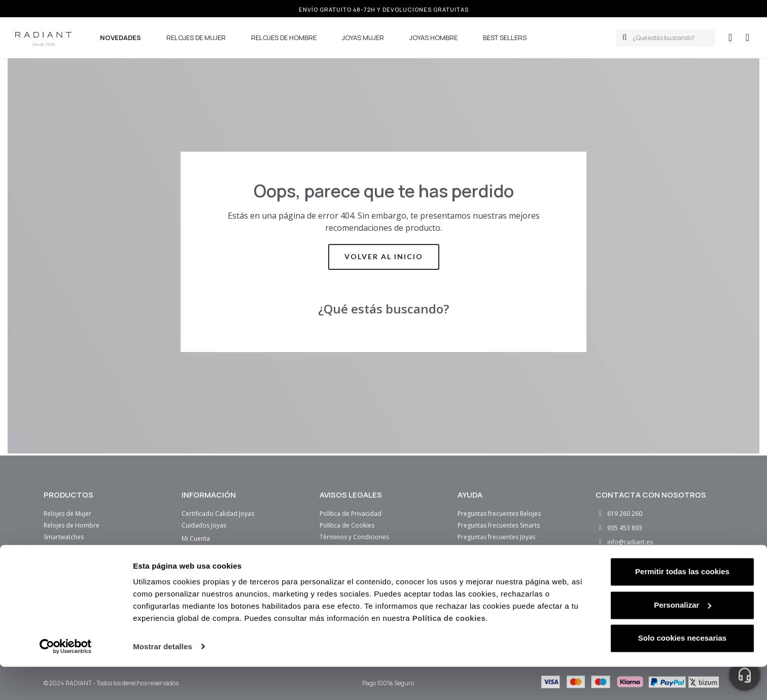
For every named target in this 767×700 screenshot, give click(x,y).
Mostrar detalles (163, 680)
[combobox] (671, 38)
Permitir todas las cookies (682, 605)
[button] (747, 38)
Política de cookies (449, 652)
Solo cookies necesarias (682, 672)
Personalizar (683, 638)
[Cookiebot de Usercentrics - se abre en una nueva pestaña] (66, 680)
